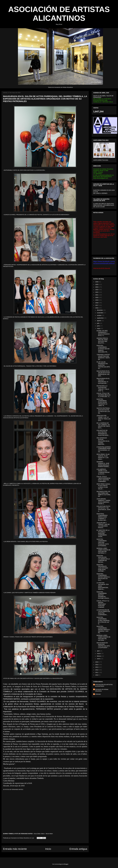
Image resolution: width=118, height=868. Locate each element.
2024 (97, 287)
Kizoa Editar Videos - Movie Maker (43, 834)
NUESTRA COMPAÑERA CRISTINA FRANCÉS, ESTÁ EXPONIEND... (103, 542)
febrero (99, 656)
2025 (97, 284)
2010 (97, 675)
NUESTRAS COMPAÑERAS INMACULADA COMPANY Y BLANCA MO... (102, 517)
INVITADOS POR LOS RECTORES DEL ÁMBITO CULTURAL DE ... (104, 494)
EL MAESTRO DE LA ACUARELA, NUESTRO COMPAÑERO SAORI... (103, 533)
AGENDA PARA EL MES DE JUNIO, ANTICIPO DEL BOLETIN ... (102, 341)
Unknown (98, 694)
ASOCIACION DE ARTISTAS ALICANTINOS (104, 685)
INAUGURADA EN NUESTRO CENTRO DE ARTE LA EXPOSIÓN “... (103, 645)
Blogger (66, 864)
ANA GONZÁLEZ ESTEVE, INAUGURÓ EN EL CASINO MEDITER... (103, 441)
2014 (97, 665)
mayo (99, 328)
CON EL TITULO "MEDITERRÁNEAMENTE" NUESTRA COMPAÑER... (103, 479)
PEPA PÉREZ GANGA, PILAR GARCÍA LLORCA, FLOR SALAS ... (104, 486)
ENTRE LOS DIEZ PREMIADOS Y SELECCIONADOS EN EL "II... (103, 333)
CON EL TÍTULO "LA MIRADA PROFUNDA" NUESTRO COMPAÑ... (103, 604)
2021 (97, 295)
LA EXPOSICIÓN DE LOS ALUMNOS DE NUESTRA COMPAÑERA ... (103, 612)
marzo (99, 654)
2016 (97, 308)
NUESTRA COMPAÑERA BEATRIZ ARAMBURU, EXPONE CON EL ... (104, 595)
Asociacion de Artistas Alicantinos (102, 690)
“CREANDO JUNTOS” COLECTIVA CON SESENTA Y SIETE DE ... (103, 357)
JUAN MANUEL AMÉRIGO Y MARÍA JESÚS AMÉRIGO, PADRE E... (103, 501)
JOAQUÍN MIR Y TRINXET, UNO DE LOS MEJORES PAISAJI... (103, 525)
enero (99, 659)
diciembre (100, 310)
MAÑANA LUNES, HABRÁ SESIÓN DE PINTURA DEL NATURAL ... (103, 638)
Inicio (48, 849)
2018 (97, 303)
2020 (97, 297)
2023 (97, 290)
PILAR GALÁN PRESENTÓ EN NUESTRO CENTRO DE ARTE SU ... (103, 365)
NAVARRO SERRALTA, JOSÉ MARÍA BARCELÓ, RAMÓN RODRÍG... (103, 464)
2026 (97, 282)
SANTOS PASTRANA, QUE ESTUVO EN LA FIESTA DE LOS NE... (103, 411)
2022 (97, 292)
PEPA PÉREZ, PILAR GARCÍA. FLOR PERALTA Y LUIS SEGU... (103, 457)
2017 (97, 305)
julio (98, 323)
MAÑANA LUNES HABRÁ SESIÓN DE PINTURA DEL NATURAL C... (103, 551)
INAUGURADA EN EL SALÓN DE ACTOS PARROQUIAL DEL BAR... (103, 373)
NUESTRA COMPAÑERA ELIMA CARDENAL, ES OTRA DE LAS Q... (103, 620)
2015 (97, 662)
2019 (97, 300)
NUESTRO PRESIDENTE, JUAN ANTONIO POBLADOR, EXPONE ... (102, 568)
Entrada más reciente (15, 849)
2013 (97, 667)
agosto (99, 321)
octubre (99, 315)
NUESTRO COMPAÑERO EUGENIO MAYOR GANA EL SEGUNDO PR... (103, 349)
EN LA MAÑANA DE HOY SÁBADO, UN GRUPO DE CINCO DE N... (103, 425)
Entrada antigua (78, 849)
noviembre (100, 313)
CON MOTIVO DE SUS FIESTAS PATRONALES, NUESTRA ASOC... (103, 433)
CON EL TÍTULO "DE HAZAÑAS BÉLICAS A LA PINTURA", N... (104, 395)
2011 (97, 672)
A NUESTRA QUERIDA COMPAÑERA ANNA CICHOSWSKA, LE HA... (104, 449)
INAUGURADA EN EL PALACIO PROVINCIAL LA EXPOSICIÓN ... (103, 381)
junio (98, 326)
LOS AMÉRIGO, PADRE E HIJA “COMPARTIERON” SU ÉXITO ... (103, 472)
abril (98, 651)
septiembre (100, 318)
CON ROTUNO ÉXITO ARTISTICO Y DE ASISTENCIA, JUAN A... (103, 509)
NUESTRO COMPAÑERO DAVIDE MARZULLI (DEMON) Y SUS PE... (103, 630)
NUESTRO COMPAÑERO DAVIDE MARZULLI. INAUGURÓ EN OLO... (103, 577)
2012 (97, 670)
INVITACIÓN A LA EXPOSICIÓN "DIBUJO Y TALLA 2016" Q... (103, 388)
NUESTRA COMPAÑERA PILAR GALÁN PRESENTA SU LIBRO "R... (102, 402)
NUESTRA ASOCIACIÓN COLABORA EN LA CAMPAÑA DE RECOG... (103, 559)
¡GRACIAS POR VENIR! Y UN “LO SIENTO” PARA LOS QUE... (104, 418)
